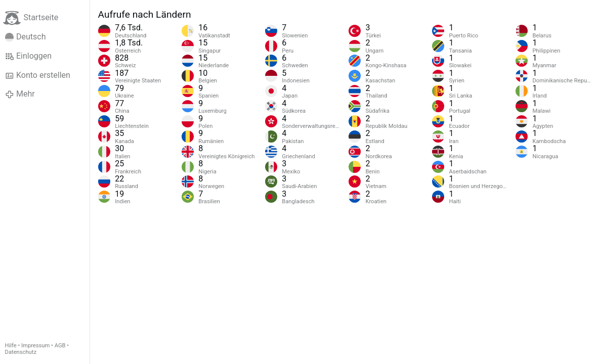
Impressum (35, 346)
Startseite (31, 18)
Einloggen (29, 56)
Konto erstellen (38, 75)
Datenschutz (21, 352)
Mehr (20, 94)
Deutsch (26, 37)
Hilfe (11, 346)
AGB (60, 346)
